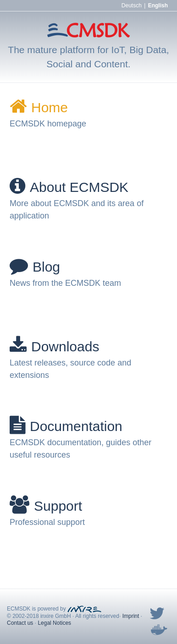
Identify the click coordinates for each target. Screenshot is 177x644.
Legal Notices (54, 623)
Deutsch (132, 5)
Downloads (54, 347)
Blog (35, 267)
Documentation (66, 426)
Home (39, 107)
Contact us (20, 623)
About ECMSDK (69, 187)
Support (46, 506)
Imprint (131, 616)
